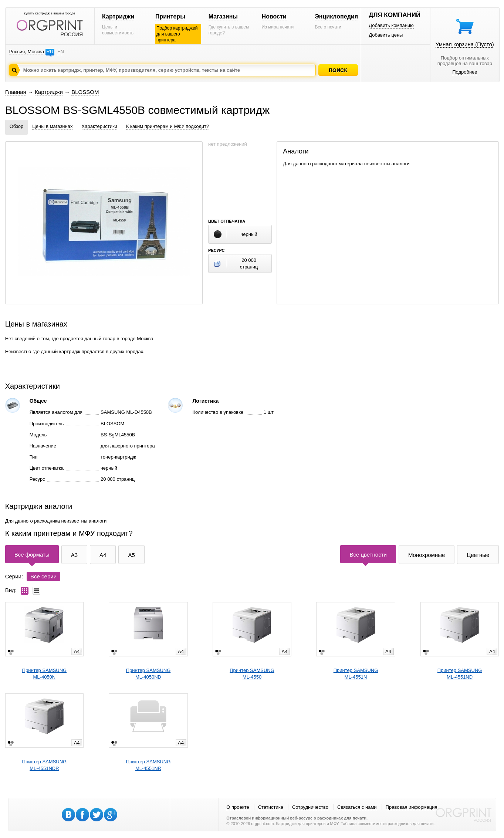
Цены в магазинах (52, 126)
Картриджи (118, 16)
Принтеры (170, 16)
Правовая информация (412, 807)
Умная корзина (465, 44)
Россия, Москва (27, 52)
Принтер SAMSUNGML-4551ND (460, 674)
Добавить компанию (391, 25)
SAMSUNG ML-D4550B (126, 412)
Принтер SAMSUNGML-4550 (252, 674)
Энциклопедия (336, 16)
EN (61, 52)
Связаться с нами (357, 807)
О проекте (238, 807)
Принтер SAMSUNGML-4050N (45, 674)
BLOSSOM (85, 92)
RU (50, 52)
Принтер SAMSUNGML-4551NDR (45, 765)
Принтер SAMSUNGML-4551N (356, 674)
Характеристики (99, 126)
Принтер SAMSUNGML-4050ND (148, 674)
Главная (16, 92)
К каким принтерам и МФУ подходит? (168, 126)
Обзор (17, 126)
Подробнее (465, 72)
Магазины (223, 16)
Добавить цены (386, 35)
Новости (274, 16)
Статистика (271, 807)
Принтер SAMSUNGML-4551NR (148, 765)
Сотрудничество (310, 807)
